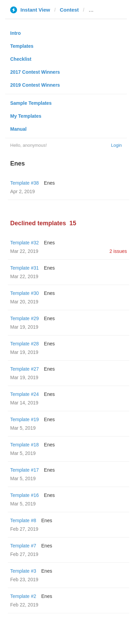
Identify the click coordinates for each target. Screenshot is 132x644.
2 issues (118, 251)
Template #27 (24, 369)
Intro (15, 33)
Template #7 (23, 546)
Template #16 (24, 495)
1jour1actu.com (107, 10)
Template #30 (24, 293)
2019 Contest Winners (35, 85)
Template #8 (23, 520)
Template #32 (24, 243)
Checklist (21, 59)
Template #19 (24, 419)
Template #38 (24, 183)
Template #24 (24, 394)
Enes (49, 183)
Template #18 (24, 445)
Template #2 (23, 596)
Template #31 (24, 268)
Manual (18, 129)
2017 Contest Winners (35, 72)
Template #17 (24, 470)
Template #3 (23, 571)
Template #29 (24, 318)
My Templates (26, 116)
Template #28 (24, 344)
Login (116, 145)
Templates (22, 46)
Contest (69, 10)
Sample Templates (31, 103)
